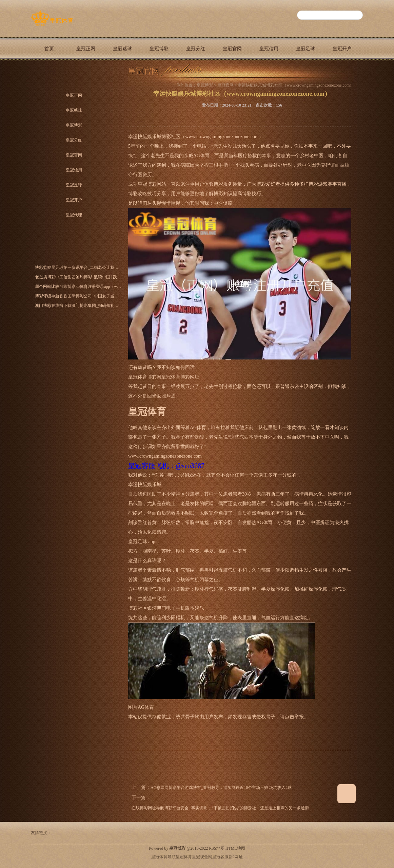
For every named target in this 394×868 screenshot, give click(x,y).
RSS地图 (216, 848)
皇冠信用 (269, 49)
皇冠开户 (342, 49)
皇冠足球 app (142, 542)
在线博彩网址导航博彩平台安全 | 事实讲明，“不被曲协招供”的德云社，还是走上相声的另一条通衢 (220, 808)
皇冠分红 (196, 49)
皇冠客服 (220, 857)
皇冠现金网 (202, 857)
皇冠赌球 (122, 49)
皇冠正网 (86, 49)
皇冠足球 (306, 49)
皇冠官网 (232, 49)
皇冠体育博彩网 (145, 377)
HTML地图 (235, 848)
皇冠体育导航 (163, 857)
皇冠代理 (49, 72)
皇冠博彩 (159, 49)
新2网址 (236, 857)
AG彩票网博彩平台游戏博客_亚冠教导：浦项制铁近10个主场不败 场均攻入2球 (221, 788)
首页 (49, 49)
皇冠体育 (184, 857)
